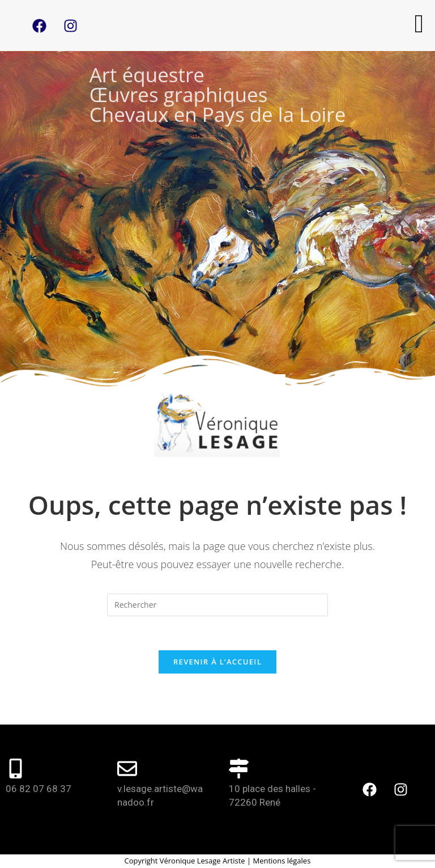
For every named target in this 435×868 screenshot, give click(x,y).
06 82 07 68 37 (39, 789)
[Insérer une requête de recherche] (217, 605)
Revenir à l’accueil (217, 662)
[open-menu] (419, 24)
